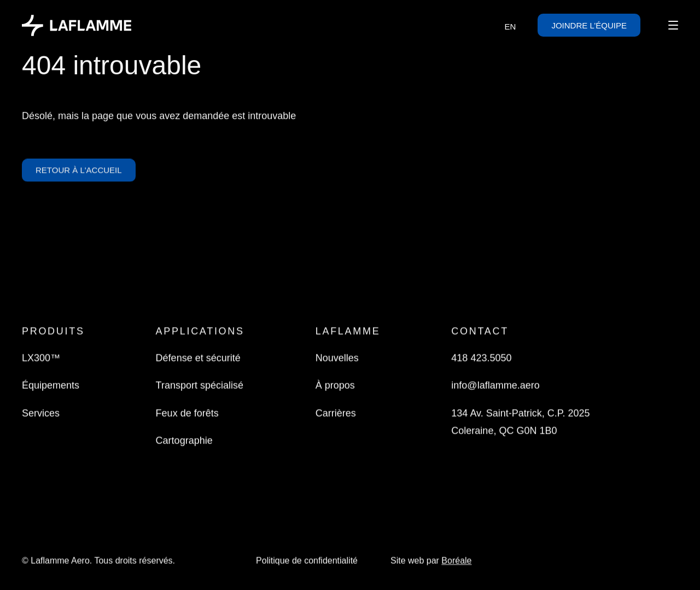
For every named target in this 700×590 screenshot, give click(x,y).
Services (41, 414)
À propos (335, 386)
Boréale (456, 561)
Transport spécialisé (200, 386)
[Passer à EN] (511, 26)
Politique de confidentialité (307, 561)
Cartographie (184, 441)
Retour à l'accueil (79, 173)
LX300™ (41, 359)
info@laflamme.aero (495, 386)
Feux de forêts (187, 414)
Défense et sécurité (198, 359)
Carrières (336, 414)
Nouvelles (337, 359)
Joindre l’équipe (589, 25)
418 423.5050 (481, 359)
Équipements (51, 386)
